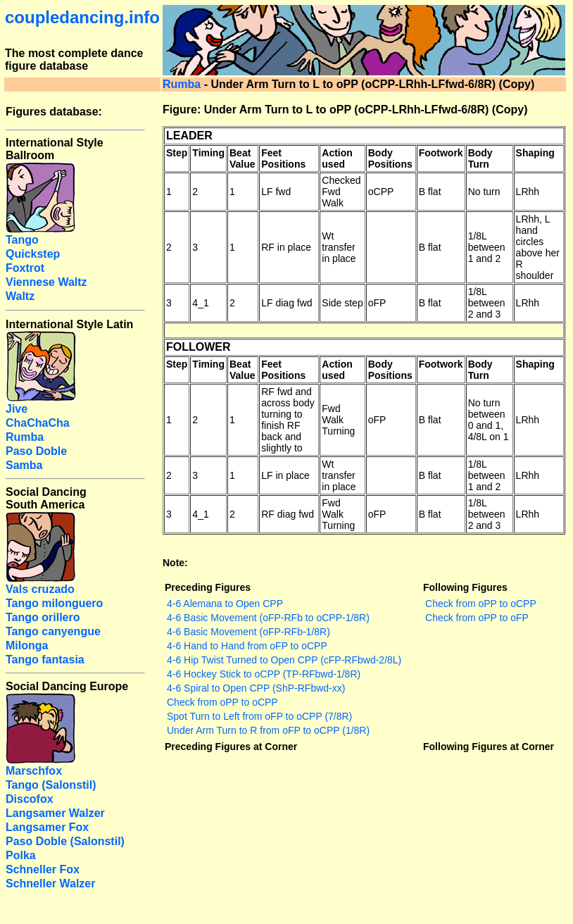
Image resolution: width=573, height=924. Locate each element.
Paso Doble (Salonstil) (65, 841)
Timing (208, 153)
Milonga (27, 645)
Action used (337, 158)
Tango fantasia (45, 660)
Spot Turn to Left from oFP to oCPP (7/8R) (259, 716)
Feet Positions (283, 158)
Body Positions (390, 158)
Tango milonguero (54, 603)
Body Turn (480, 158)
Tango (22, 240)
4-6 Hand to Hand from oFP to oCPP (247, 646)
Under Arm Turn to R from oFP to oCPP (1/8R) (268, 730)
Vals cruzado (40, 589)
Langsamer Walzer (55, 813)
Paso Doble (36, 451)
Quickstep (33, 254)
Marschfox (34, 771)
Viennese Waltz (46, 282)
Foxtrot (25, 268)
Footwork (441, 153)
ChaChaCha (38, 423)
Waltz (20, 296)
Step (177, 153)
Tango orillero (43, 617)
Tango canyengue (53, 631)
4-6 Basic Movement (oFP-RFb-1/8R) (248, 632)
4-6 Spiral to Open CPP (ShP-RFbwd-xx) (256, 688)
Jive (17, 409)
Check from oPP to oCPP (222, 702)
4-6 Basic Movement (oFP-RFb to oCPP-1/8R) (268, 618)
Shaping (535, 153)
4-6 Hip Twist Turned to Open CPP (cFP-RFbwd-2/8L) (284, 660)
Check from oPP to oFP (477, 618)
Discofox (30, 799)
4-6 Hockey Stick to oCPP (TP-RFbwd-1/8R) (264, 674)
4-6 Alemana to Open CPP (225, 604)
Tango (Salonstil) (51, 785)
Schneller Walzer (50, 884)
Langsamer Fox (47, 827)
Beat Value (243, 158)
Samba (24, 465)
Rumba (182, 84)
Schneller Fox (43, 869)
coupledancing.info (82, 17)
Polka (21, 855)
